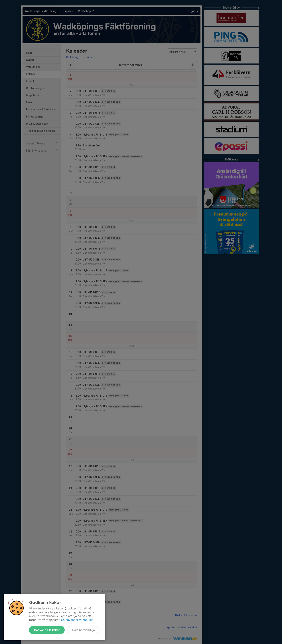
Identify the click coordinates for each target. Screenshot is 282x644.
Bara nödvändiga (83, 630)
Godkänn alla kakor (47, 630)
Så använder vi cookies (77, 620)
